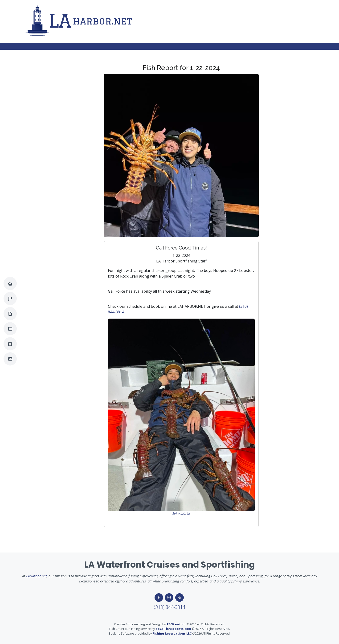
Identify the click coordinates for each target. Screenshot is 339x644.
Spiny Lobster (181, 513)
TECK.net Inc (176, 624)
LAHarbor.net (36, 576)
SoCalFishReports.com (173, 629)
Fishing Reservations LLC (172, 633)
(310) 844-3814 (169, 607)
